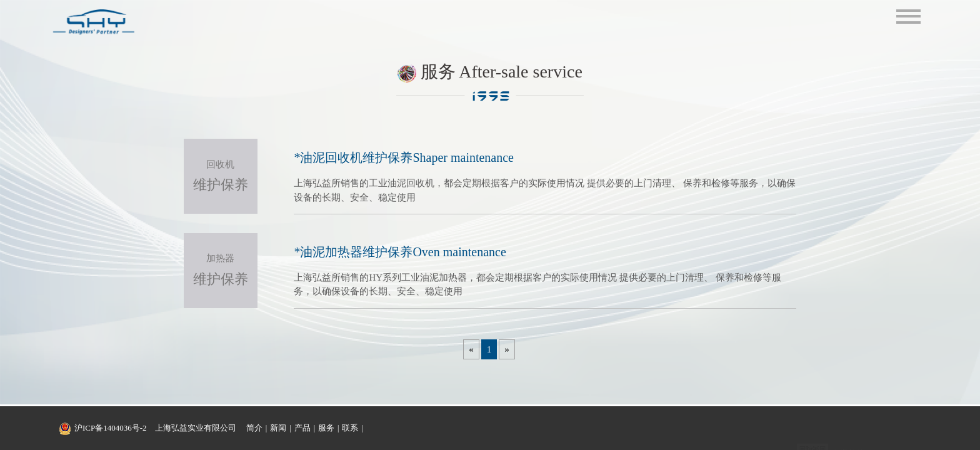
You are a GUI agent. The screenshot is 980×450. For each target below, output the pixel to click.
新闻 (278, 428)
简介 (254, 428)
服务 (326, 428)
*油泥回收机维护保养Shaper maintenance (404, 157)
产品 (302, 428)
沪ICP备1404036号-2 (111, 428)
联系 (350, 428)
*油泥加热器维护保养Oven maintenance (400, 252)
